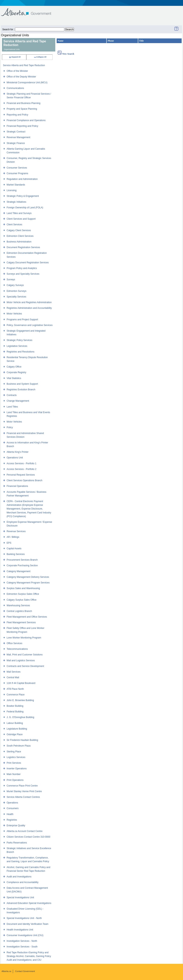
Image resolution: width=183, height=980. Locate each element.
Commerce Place (16, 695)
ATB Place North (15, 689)
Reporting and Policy (17, 115)
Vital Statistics (14, 378)
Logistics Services (16, 757)
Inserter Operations (17, 769)
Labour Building (15, 723)
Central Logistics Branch (19, 611)
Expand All (15, 57)
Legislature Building (17, 729)
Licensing (12, 190)
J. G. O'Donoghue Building (20, 717)
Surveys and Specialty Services (23, 274)
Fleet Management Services (21, 622)
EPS (9, 543)
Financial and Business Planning (23, 103)
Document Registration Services (23, 247)
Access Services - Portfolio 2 (22, 469)
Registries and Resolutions (21, 352)
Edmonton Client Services (20, 236)
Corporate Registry (16, 372)
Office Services (14, 643)
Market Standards (16, 185)
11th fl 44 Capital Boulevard (21, 683)
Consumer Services (17, 168)
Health (10, 814)
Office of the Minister (17, 71)
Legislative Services (17, 346)
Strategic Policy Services (19, 340)
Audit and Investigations (19, 877)
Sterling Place (14, 752)
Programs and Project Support (22, 320)
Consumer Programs (17, 173)
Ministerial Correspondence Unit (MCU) (27, 83)
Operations (12, 803)
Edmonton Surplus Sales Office (23, 594)
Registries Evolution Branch (21, 390)
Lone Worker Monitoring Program (24, 638)
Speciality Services (16, 297)
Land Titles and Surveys (19, 213)
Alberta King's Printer (18, 452)
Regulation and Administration (22, 179)
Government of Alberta (29, 10)
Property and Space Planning (22, 109)
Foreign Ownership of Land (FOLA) (25, 208)
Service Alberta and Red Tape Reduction (24, 65)
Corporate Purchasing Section (22, 565)
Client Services (14, 225)
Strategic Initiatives (16, 202)
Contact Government (25, 971)
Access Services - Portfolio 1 (22, 463)
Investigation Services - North (22, 941)
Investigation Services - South (22, 947)
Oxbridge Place (15, 734)
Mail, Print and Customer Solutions (25, 655)
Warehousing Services (18, 605)
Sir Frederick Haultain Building (22, 740)
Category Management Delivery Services (28, 577)
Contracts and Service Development (25, 666)
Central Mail (13, 677)
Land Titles (12, 407)
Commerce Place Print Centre (22, 786)
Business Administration (19, 242)
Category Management (18, 571)
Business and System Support (22, 384)
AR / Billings (13, 537)
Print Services (14, 763)
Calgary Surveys (15, 285)
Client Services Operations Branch (24, 480)
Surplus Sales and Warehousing (23, 588)
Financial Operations (17, 486)
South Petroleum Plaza (19, 746)
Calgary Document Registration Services (28, 263)
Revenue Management (18, 137)
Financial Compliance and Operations (26, 120)
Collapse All (40, 57)
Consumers (13, 808)
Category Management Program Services (28, 583)
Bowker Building (15, 706)
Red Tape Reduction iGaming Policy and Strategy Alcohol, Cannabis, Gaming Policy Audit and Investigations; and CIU (29, 956)
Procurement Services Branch (22, 560)
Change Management (18, 401)
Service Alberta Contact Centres (23, 797)
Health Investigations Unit (20, 930)
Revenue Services (16, 531)
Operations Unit (15, 458)
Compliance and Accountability (22, 882)
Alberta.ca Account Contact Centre (25, 831)
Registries (12, 820)
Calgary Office (14, 367)
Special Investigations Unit (20, 897)
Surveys (11, 280)
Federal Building (15, 712)
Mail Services (14, 672)
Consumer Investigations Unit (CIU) (25, 935)
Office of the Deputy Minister (21, 77)
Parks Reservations (17, 843)
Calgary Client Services (19, 230)
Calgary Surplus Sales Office (22, 600)
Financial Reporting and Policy (22, 126)
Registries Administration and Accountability (29, 308)
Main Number (14, 774)
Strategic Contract (16, 132)
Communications (15, 88)
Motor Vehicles (14, 314)
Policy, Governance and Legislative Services (30, 325)
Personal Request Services (21, 475)
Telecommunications (17, 649)
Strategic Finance (16, 143)
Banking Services (16, 554)
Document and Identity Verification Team (28, 924)
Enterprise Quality (16, 826)
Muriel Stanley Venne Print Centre (24, 791)
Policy (10, 427)
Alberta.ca (6, 971)
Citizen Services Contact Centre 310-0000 (28, 837)
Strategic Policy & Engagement (23, 196)
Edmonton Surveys (16, 291)
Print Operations (15, 780)
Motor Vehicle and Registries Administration (29, 302)
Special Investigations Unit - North (24, 918)
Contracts (12, 395)
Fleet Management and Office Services (27, 617)
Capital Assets (14, 549)
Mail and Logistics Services (21, 660)
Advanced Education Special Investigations (29, 903)
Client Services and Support (21, 219)
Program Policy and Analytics (22, 268)
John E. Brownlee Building (20, 700)
